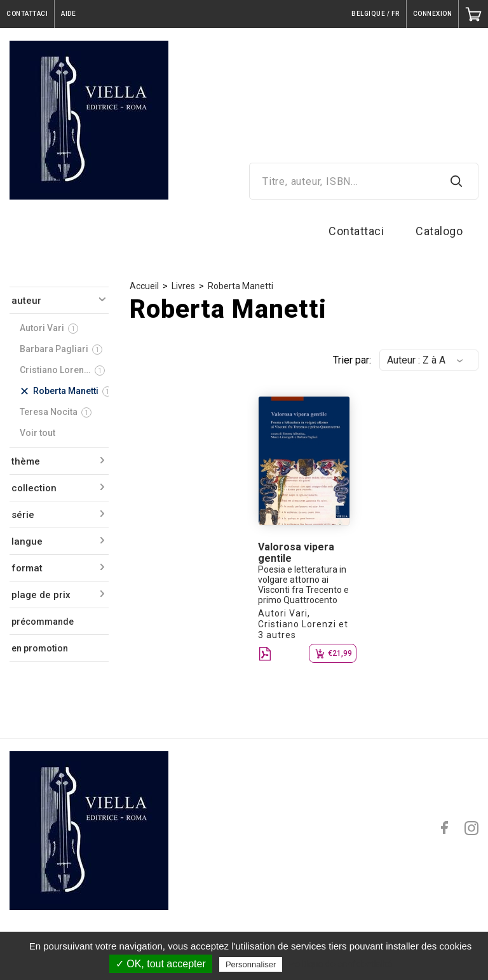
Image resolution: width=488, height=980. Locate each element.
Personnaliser (251, 964)
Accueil (144, 286)
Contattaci (356, 231)
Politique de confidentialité (341, 964)
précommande (43, 622)
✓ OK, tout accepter (161, 964)
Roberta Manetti (241, 286)
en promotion (40, 648)
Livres (183, 286)
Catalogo (439, 231)
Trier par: (352, 360)
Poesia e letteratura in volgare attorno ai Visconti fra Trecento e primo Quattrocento (303, 585)
